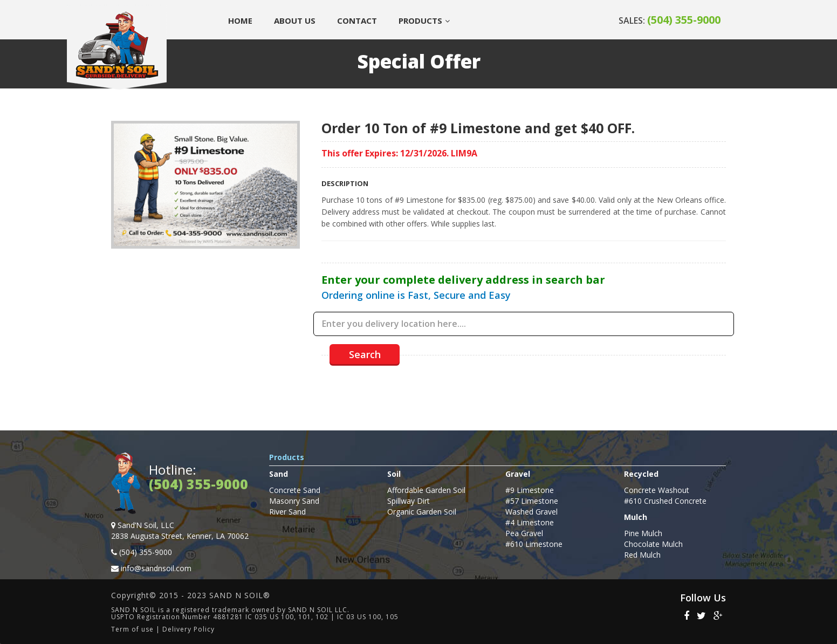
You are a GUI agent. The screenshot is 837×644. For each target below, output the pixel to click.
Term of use (132, 629)
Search (365, 354)
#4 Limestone (530, 522)
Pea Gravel (524, 533)
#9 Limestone (530, 490)
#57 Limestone (532, 501)
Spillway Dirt (409, 501)
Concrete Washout (657, 490)
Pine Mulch (643, 533)
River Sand (287, 512)
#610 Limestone (534, 544)
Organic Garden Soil (422, 512)
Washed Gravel (531, 512)
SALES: (670, 20)
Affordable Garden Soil (426, 490)
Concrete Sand (295, 490)
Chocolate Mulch (653, 544)
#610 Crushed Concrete (665, 501)
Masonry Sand (294, 501)
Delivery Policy (188, 629)
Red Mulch (642, 555)
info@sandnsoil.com (156, 568)
